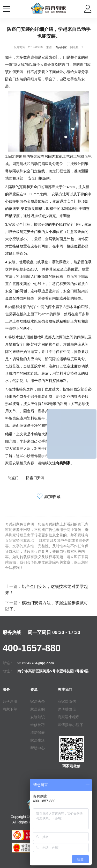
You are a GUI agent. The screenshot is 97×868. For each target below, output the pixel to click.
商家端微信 (67, 701)
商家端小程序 (69, 717)
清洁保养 (38, 732)
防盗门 (13, 478)
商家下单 (10, 709)
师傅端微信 (67, 709)
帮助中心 (38, 748)
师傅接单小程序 (70, 725)
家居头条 (38, 701)
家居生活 (38, 740)
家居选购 (38, 709)
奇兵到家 (61, 47)
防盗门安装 (35, 478)
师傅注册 (10, 701)
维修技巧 (38, 725)
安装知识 (38, 717)
